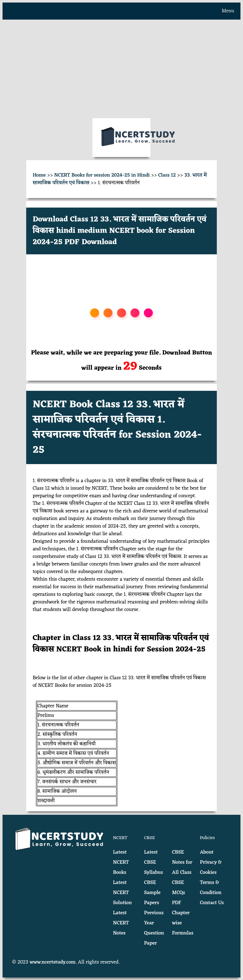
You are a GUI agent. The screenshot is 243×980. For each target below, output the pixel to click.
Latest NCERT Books (121, 862)
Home (39, 175)
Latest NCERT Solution (122, 893)
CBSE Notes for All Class (182, 862)
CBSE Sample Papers (152, 893)
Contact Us (212, 903)
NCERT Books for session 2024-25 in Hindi (102, 175)
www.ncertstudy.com (53, 962)
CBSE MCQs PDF (179, 893)
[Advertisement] (121, 69)
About (207, 852)
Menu (228, 11)
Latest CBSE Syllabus (154, 862)
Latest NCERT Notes (121, 923)
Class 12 (167, 175)
